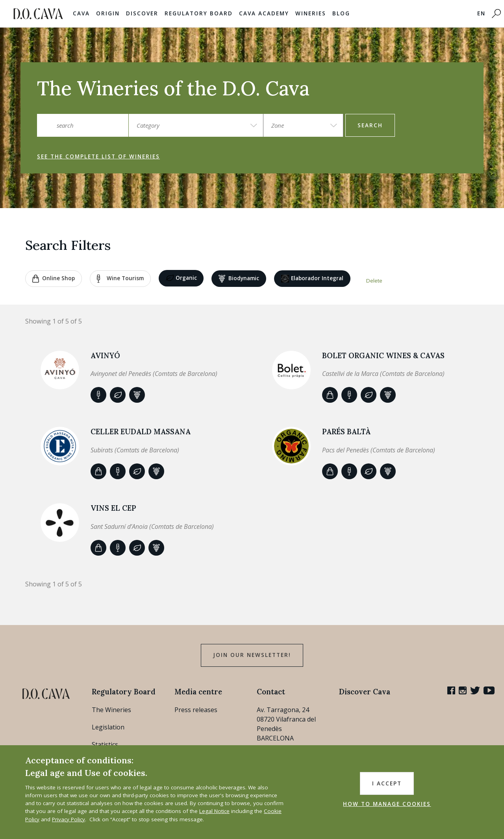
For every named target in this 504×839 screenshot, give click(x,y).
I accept (387, 783)
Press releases (196, 710)
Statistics (105, 744)
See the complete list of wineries (98, 156)
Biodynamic (239, 279)
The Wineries (111, 710)
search (370, 125)
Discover (142, 13)
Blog (341, 13)
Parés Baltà (346, 432)
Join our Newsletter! (252, 655)
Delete (374, 281)
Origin (108, 13)
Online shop (54, 279)
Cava (81, 13)
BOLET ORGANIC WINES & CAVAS (383, 355)
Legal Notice (214, 811)
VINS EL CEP (113, 508)
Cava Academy (264, 13)
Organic (181, 278)
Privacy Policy (69, 819)
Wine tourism (120, 279)
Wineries (311, 13)
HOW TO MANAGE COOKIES (387, 804)
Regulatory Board (199, 13)
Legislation (108, 727)
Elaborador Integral (312, 279)
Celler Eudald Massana (141, 432)
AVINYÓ (105, 355)
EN (481, 13)
